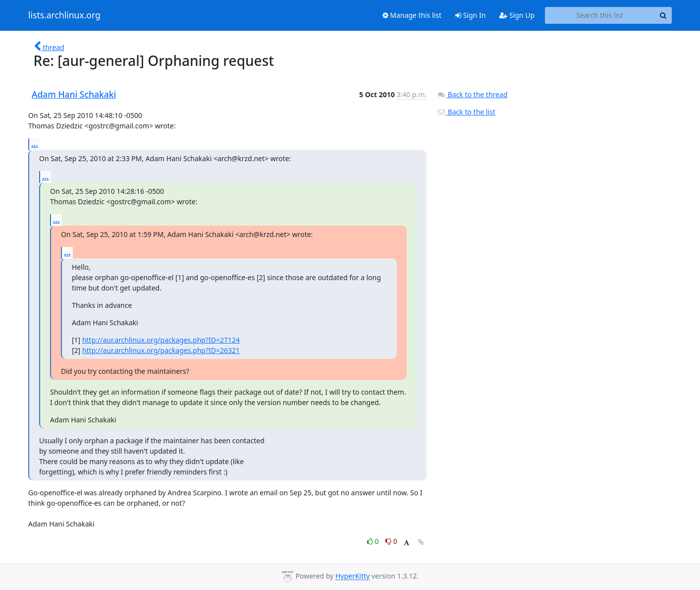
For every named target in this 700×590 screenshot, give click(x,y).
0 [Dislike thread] (391, 541)
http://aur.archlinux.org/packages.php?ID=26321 (161, 350)
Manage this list (412, 15)
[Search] (663, 15)
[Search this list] (600, 15)
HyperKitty (352, 576)
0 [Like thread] (374, 541)
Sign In (470, 15)
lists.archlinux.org (64, 15)
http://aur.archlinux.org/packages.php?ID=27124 (161, 340)
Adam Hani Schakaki (74, 94)
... (35, 144)
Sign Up (517, 15)
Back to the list (466, 112)
